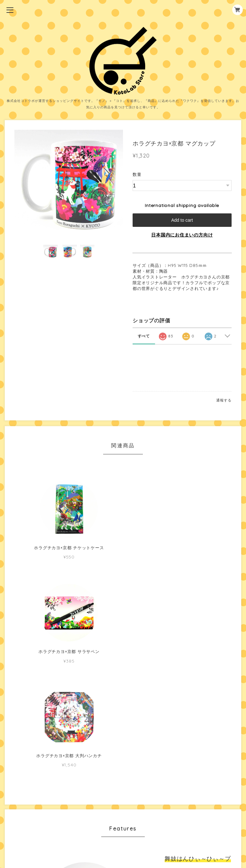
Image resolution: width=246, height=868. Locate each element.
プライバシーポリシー (123, 815)
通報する (224, 400)
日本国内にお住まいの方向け (182, 235)
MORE (182, 730)
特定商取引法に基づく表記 (123, 826)
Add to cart (182, 220)
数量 (137, 174)
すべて (144, 336)
